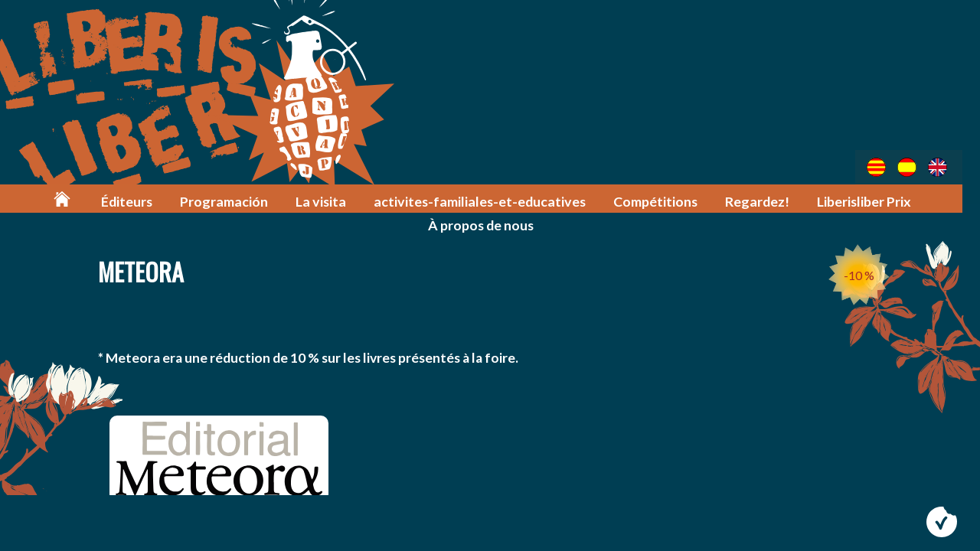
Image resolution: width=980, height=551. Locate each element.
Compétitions (660, 200)
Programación (240, 200)
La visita (335, 200)
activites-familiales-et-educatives (488, 200)
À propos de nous (490, 223)
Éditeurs (144, 200)
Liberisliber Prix (866, 200)
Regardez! (761, 200)
